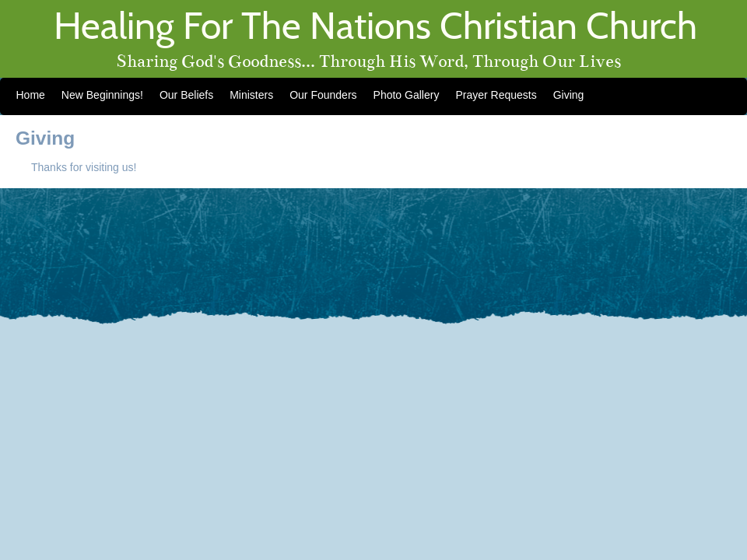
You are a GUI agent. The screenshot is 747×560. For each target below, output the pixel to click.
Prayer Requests (496, 95)
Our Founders (323, 95)
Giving (569, 95)
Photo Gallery (407, 95)
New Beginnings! (102, 95)
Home (31, 95)
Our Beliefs (186, 95)
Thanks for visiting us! (84, 167)
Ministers (251, 95)
